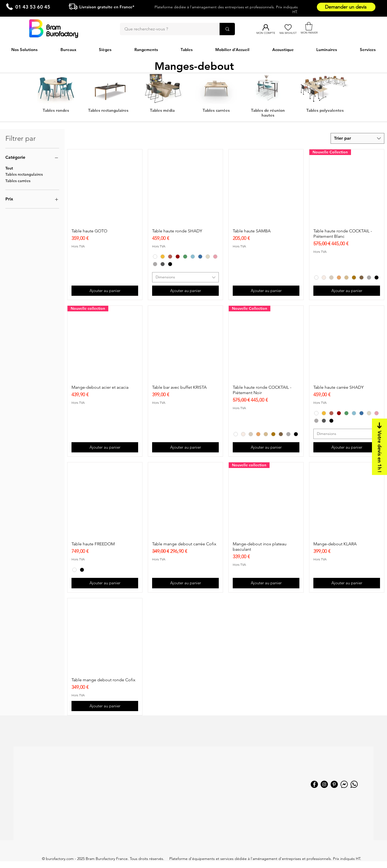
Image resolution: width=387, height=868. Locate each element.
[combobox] (357, 138)
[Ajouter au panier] (105, 291)
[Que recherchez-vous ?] (166, 29)
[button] (309, 26)
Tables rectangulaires (24, 174)
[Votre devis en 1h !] (379, 447)
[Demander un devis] (346, 7)
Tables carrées (18, 181)
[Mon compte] (266, 27)
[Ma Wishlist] (288, 27)
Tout (9, 168)
